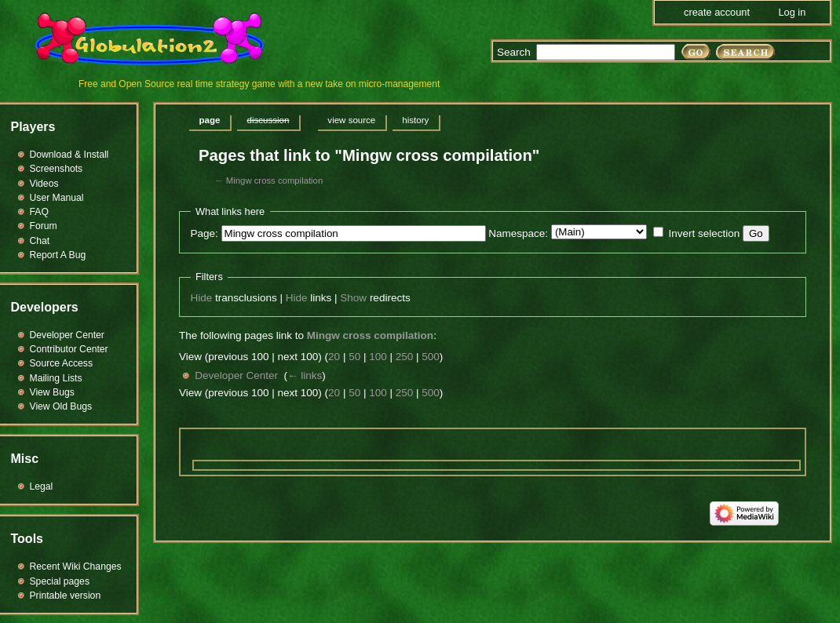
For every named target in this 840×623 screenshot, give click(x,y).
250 (405, 357)
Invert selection (704, 233)
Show (353, 298)
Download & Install (69, 155)
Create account (717, 12)
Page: (205, 233)
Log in (792, 12)
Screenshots (57, 169)
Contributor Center (69, 349)
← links (305, 375)
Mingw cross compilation (274, 180)
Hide (202, 298)
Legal (42, 486)
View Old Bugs (61, 406)
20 (334, 357)
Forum (44, 226)
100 (378, 357)
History (415, 120)
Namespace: (518, 233)
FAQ (39, 212)
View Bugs (52, 392)
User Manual (57, 198)
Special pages (60, 581)
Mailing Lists (56, 378)
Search (514, 52)
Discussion (268, 120)
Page (210, 120)
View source (351, 120)
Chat (40, 241)
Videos (44, 184)
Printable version (66, 596)
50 (354, 357)
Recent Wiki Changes (76, 567)
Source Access (62, 363)
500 (431, 357)
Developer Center (236, 375)
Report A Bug (58, 255)
